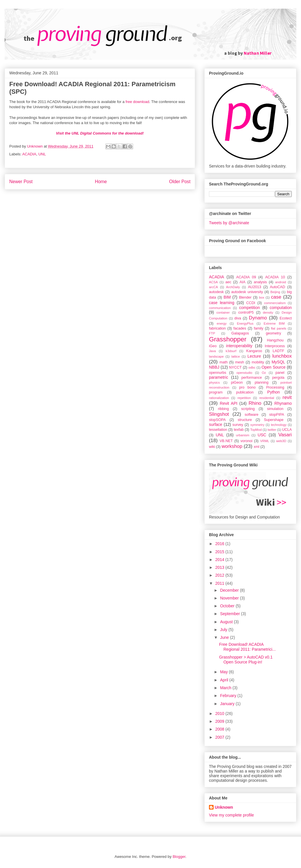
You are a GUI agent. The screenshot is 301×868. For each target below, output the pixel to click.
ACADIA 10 (275, 277)
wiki (212, 447)
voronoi (246, 441)
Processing (275, 387)
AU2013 (255, 287)
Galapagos (240, 333)
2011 (220, 583)
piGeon (237, 382)
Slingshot (219, 414)
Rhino (255, 403)
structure (245, 420)
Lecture (254, 356)
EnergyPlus (245, 323)
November (230, 598)
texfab (239, 430)
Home (101, 182)
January (228, 704)
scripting (248, 409)
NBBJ (214, 367)
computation (281, 308)
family (259, 328)
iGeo (213, 346)
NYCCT (235, 367)
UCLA (287, 430)
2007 (220, 737)
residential (267, 398)
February (229, 696)
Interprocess (275, 346)
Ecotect (286, 318)
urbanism (243, 435)
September (230, 614)
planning (262, 382)
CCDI (251, 303)
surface (216, 424)
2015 (220, 552)
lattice (235, 356)
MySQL (278, 362)
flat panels (279, 328)
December (230, 590)
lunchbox (282, 356)
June (225, 637)
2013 (220, 567)
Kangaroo (254, 351)
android (281, 282)
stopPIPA (277, 415)
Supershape (274, 420)
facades (240, 328)
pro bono (247, 387)
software (252, 415)
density (268, 312)
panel (280, 373)
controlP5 (246, 312)
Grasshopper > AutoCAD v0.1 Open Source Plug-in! (246, 660)
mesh (240, 362)
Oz (264, 373)
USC (262, 435)
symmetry (257, 425)
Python (274, 392)
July (224, 630)
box (262, 297)
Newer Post (21, 182)
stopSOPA (217, 420)
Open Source (274, 367)
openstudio (244, 373)
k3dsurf (231, 351)
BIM (227, 297)
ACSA (213, 282)
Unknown (224, 807)
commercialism (275, 303)
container (223, 312)
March (226, 688)
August (227, 622)
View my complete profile (231, 815)
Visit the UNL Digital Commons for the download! (100, 133)
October (228, 606)
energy (222, 323)
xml (256, 447)
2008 (220, 729)
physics (214, 382)
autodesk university (247, 292)
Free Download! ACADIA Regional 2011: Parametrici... (247, 647)
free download (137, 102)
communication (220, 308)
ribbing (223, 409)
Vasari (285, 435)
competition (249, 308)
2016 (220, 544)
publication (245, 392)
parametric (219, 377)
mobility (258, 362)
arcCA (213, 287)
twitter (272, 430)
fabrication (217, 328)
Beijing (275, 292)
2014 (220, 560)
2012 (220, 575)
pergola (278, 378)
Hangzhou (275, 340)
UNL (42, 154)
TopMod (256, 430)
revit (287, 397)
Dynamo (258, 318)
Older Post (180, 182)
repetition (244, 398)
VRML (265, 441)
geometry (274, 333)
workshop (232, 446)
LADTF (278, 351)
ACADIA (29, 154)
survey (238, 425)
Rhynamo (283, 403)
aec (228, 282)
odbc (252, 367)
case (276, 297)
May (224, 672)
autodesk (216, 292)
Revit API (229, 403)
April (225, 680)
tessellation (218, 430)
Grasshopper (228, 339)
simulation (275, 409)
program (216, 392)
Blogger (179, 857)
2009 (220, 721)
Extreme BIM (274, 323)
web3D (281, 441)
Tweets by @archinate (229, 223)
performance (252, 378)
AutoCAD (278, 287)
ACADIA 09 (246, 277)
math (223, 362)
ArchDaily (233, 287)
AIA (243, 282)
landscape (216, 356)
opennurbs (218, 373)
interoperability (239, 346)
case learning (222, 303)
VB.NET (226, 441)
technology (279, 425)
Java (212, 351)
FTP (212, 333)
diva (238, 318)
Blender (245, 297)
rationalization (219, 398)
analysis (260, 282)
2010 (220, 713)
